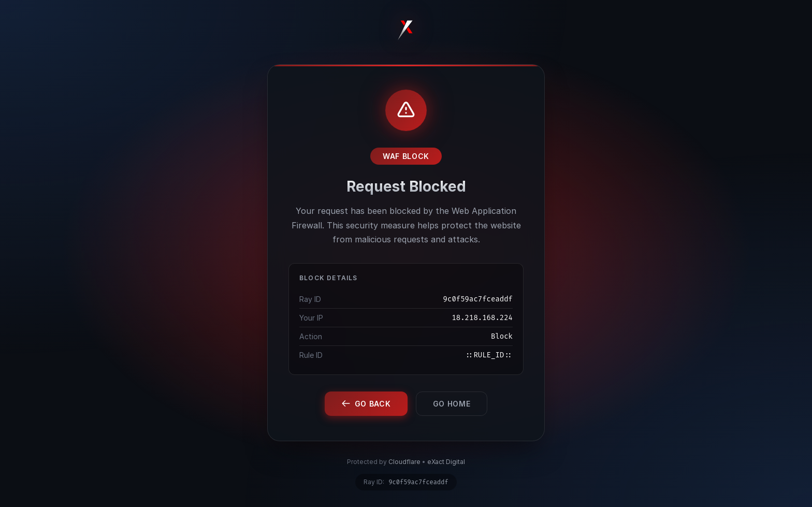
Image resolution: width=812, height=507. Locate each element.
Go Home (452, 404)
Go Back (366, 403)
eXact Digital (446, 462)
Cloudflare (404, 462)
